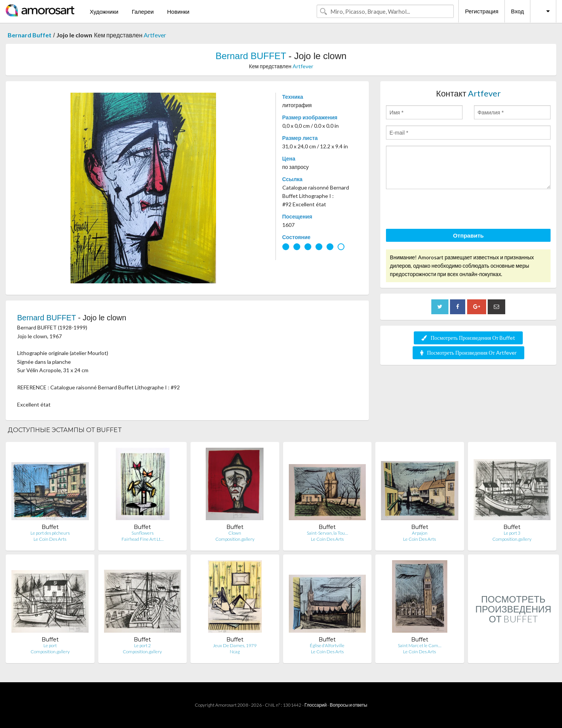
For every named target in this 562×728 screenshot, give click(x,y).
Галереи (143, 11)
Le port (50, 645)
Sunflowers (143, 533)
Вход (517, 11)
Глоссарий (315, 705)
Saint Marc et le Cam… (419, 645)
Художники (104, 11)
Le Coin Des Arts (50, 539)
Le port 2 (143, 645)
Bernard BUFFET (251, 56)
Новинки (178, 11)
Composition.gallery (235, 539)
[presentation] (444, 210)
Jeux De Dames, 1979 (235, 645)
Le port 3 (512, 533)
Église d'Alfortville (327, 645)
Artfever (155, 35)
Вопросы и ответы (348, 705)
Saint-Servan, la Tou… (327, 533)
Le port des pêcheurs (50, 533)
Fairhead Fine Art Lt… (143, 539)
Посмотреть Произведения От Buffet (468, 338)
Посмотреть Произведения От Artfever (468, 353)
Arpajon (420, 533)
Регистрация (482, 11)
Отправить (468, 235)
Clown (235, 533)
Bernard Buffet (30, 35)
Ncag (235, 652)
